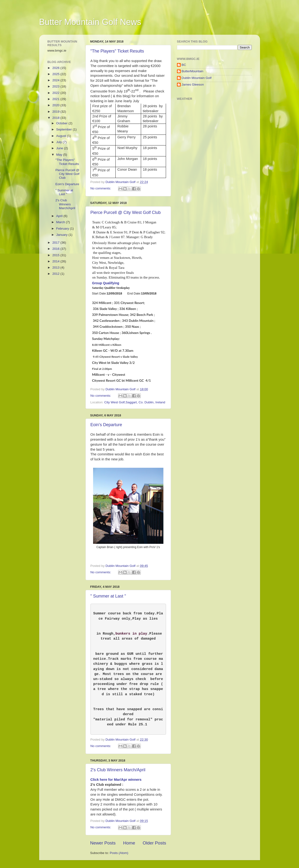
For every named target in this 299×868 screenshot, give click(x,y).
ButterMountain (193, 71)
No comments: (101, 188)
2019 (56, 112)
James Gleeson (193, 84)
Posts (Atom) (119, 856)
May (60, 155)
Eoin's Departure (106, 425)
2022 (56, 93)
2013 (56, 268)
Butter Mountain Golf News (90, 22)
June (60, 148)
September (65, 129)
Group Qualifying (106, 283)
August (62, 136)
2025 (56, 74)
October (62, 123)
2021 (56, 99)
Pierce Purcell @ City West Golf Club (126, 212)
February (63, 229)
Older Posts (154, 846)
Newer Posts (103, 846)
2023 (56, 86)
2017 (56, 243)
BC (184, 65)
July (60, 142)
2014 (56, 261)
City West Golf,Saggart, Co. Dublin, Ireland (135, 402)
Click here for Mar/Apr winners (116, 782)
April (60, 216)
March (61, 222)
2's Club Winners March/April (118, 773)
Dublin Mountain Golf (197, 78)
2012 (56, 274)
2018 (56, 118)
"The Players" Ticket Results (117, 51)
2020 (56, 105)
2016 (56, 249)
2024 (56, 80)
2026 (56, 68)
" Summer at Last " (108, 596)
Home (129, 846)
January (62, 235)
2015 (56, 255)
